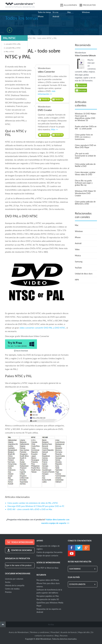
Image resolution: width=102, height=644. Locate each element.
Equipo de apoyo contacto (47, 556)
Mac (69, 12)
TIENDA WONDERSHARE (22, 542)
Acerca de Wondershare (19, 632)
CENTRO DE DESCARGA (22, 550)
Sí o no (55, 12)
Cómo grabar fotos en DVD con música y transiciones (84, 137)
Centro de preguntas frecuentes (49, 552)
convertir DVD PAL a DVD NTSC (50, 328)
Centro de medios (12, 589)
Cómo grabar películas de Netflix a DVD (85, 165)
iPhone (41, 16)
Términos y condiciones (40, 632)
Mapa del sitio (84, 632)
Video (77, 249)
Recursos (64, 636)
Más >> (55, 129)
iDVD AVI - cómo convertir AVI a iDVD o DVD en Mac (30, 509)
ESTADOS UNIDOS (77, 584)
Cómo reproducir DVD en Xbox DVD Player (85, 146)
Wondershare (52, 70)
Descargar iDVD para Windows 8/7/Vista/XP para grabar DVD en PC (36, 506)
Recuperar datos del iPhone (48, 580)
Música (78, 255)
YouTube (78, 268)
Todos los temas (44, 12)
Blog (57, 636)
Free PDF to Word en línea (47, 568)
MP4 (77, 280)
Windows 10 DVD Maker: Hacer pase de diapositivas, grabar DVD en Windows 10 (86, 117)
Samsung (79, 262)
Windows (86, 12)
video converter (27, 328)
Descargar (81, 86)
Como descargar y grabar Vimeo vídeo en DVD (85, 173)
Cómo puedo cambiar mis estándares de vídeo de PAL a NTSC (33, 503)
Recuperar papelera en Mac (48, 596)
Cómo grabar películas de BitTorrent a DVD (85, 203)
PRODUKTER (89, 5)
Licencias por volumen (14, 579)
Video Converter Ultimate (85, 56)
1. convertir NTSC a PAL (12, 44)
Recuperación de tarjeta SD (48, 599)
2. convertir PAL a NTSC (12, 48)
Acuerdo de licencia (69, 632)
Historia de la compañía (15, 585)
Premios (8, 592)
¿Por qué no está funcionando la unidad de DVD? (85, 156)
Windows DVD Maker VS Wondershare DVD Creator (85, 193)
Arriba (51, 624)
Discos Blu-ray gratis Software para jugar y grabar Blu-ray (84, 183)
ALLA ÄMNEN (70, 5)
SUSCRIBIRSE (75, 569)
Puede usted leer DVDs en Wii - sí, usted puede (86, 128)
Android (56, 16)
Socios (8, 582)
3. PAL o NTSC (9, 52)
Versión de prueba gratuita (46, 100)
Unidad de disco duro (84, 274)
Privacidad (55, 632)
